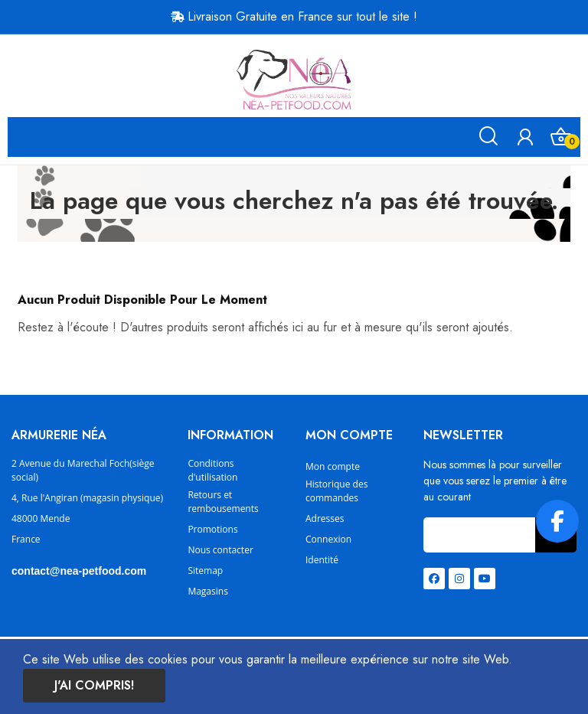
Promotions (212, 529)
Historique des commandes (336, 491)
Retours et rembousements (223, 502)
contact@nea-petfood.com (79, 571)
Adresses (325, 518)
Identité (322, 560)
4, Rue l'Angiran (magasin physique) (87, 498)
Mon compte (333, 466)
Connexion (328, 539)
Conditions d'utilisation (212, 470)
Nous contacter (220, 550)
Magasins (207, 591)
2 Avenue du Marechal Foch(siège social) (83, 470)
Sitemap (205, 571)
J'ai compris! (94, 685)
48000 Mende (41, 518)
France (26, 539)
